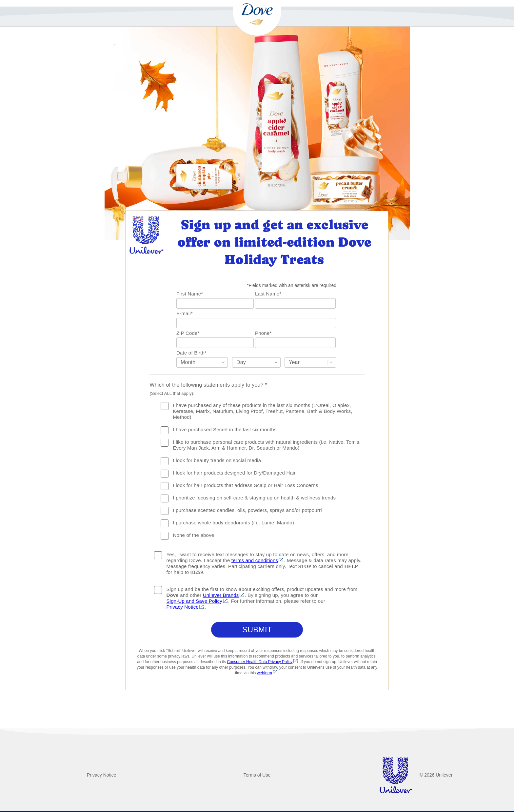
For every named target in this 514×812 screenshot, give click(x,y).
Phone (263, 333)
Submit (257, 629)
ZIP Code (188, 333)
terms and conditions (255, 560)
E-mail (185, 313)
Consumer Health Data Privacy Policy (260, 662)
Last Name (268, 294)
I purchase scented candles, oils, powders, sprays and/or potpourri (247, 510)
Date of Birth (191, 353)
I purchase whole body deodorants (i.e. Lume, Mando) (233, 523)
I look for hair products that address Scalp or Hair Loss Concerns (245, 485)
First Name (190, 294)
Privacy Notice (182, 607)
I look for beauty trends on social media (217, 460)
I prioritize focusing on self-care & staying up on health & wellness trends (254, 498)
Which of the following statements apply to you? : (208, 389)
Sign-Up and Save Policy (194, 601)
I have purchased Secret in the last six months (225, 429)
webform (265, 673)
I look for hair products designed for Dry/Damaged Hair (234, 473)
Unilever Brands (221, 595)
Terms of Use (257, 775)
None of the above (193, 535)
